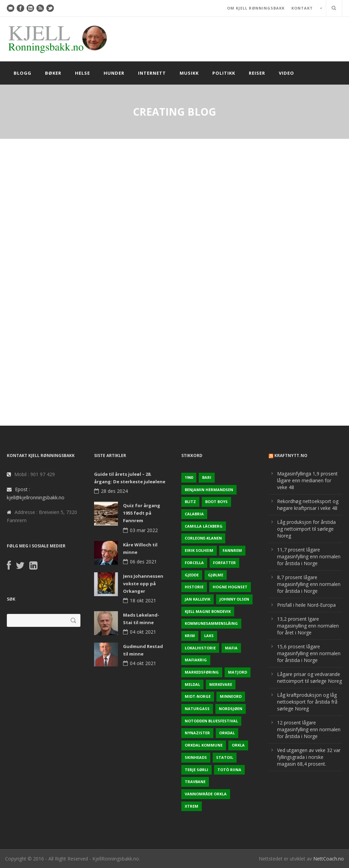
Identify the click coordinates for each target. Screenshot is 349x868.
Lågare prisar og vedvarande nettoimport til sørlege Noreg (309, 678)
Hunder (114, 73)
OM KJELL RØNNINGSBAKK (256, 8)
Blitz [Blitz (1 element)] (190, 502)
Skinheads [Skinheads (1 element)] (196, 757)
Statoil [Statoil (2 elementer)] (225, 757)
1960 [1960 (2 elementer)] (189, 477)
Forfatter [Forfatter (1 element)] (224, 563)
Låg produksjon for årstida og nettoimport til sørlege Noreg (306, 529)
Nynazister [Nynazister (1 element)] (197, 733)
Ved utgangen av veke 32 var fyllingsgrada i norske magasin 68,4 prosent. (309, 757)
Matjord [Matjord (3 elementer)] (238, 672)
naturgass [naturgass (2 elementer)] (197, 709)
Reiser (257, 73)
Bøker (53, 73)
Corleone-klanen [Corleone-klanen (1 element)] (203, 538)
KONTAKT (302, 8)
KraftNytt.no (291, 455)
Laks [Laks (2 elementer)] (209, 636)
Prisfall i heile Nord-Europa (306, 605)
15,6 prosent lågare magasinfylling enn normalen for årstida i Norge (309, 653)
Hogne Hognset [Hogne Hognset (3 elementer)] (230, 587)
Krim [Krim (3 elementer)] (190, 636)
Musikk (189, 73)
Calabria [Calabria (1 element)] (194, 514)
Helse (82, 73)
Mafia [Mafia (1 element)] (231, 648)
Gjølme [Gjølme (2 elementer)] (216, 575)
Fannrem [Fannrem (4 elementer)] (232, 550)
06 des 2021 (143, 562)
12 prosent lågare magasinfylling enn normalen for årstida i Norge (309, 729)
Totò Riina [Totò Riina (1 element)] (229, 770)
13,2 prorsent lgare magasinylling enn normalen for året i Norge (308, 626)
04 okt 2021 (143, 632)
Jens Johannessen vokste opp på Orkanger (143, 584)
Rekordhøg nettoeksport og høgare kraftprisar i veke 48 (308, 505)
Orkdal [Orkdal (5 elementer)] (227, 733)
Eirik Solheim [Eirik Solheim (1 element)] (199, 550)
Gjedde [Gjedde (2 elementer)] (192, 575)
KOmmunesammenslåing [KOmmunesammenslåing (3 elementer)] (211, 623)
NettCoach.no (329, 859)
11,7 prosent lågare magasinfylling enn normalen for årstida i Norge (309, 556)
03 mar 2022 (144, 530)
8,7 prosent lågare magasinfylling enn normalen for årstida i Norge (309, 584)
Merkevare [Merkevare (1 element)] (221, 684)
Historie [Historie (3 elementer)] (194, 587)
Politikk (224, 73)
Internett (152, 73)
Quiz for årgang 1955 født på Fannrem (142, 513)
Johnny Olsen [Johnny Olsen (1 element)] (234, 599)
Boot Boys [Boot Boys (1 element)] (216, 502)
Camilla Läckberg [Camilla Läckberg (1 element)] (204, 526)
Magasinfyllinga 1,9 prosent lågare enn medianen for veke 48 (307, 480)
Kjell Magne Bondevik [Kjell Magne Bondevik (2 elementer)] (208, 611)
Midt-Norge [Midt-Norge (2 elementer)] (198, 696)
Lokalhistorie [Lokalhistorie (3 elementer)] (200, 648)
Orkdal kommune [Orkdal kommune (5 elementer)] (204, 745)
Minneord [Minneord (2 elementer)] (231, 696)
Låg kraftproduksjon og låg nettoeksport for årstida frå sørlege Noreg (307, 702)
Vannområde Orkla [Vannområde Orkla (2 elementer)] (206, 794)
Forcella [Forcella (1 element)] (194, 563)
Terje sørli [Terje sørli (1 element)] (196, 770)
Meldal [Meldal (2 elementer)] (192, 684)
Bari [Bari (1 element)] (207, 477)
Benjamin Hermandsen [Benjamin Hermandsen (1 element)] (209, 490)
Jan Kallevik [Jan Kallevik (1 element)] (198, 599)
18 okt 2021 (143, 600)
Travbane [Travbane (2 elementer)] (195, 782)
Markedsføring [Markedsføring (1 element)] (202, 672)
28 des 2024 (114, 491)
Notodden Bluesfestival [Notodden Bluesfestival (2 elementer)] (211, 721)
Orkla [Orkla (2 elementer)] (238, 745)
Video (286, 73)
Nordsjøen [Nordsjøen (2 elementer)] (231, 709)
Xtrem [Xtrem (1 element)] (192, 806)
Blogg (22, 73)
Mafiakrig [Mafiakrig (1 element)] (196, 660)
